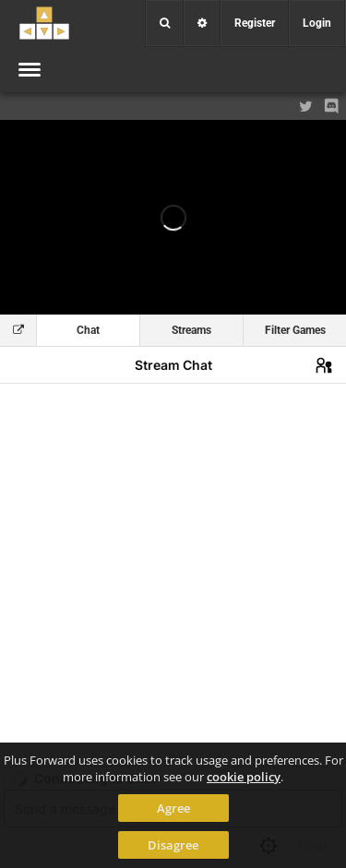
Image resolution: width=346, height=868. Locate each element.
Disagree (173, 845)
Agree (173, 808)
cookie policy (244, 777)
